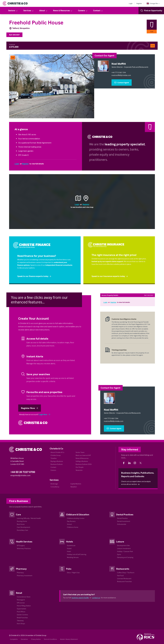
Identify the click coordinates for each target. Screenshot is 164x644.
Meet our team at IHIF (83, 455)
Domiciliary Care (22, 530)
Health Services (24, 541)
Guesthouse (71, 545)
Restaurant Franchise (124, 581)
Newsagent (21, 600)
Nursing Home (22, 521)
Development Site (123, 545)
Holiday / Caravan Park (125, 551)
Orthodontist (122, 524)
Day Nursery (71, 521)
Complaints (14, 639)
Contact (98, 11)
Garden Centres (22, 615)
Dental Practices (125, 514)
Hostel (69, 548)
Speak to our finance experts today (34, 276)
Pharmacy (21, 569)
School (69, 524)
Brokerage (54, 484)
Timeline (54, 458)
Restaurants (123, 569)
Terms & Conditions (50, 639)
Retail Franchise (22, 618)
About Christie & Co (57, 452)
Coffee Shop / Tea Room (126, 573)
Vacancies (79, 470)
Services (29, 11)
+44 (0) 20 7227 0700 (23, 472)
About (43, 11)
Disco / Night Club (73, 573)
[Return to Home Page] (15, 3)
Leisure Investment (124, 548)
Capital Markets (76, 484)
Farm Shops (21, 623)
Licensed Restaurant (124, 578)
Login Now (45, 414)
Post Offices (21, 612)
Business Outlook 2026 (84, 464)
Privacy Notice (36, 639)
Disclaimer (24, 639)
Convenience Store (24, 597)
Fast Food (120, 575)
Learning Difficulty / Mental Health (29, 518)
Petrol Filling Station (24, 606)
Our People (80, 467)
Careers (83, 11)
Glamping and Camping (125, 557)
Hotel (69, 551)
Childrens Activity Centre (76, 518)
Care (18, 514)
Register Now (30, 408)
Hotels (69, 541)
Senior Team (80, 452)
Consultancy (55, 487)
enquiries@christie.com (20, 475)
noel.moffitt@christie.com (121, 75)
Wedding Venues (73, 557)
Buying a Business (57, 461)
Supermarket (21, 609)
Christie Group (56, 455)
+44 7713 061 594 (119, 72)
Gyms (119, 554)
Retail (19, 593)
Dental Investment (124, 521)
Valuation (74, 487)
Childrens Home (73, 527)
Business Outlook (57, 464)
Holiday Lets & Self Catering (77, 554)
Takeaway (20, 621)
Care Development (23, 527)
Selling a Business (82, 461)
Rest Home (21, 524)
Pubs (69, 569)
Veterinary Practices (24, 548)
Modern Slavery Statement (69, 639)
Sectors (13, 11)
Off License (21, 603)
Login (131, 3)
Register (139, 3)
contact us (96, 598)
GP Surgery (21, 545)
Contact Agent (122, 83)
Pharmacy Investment (25, 575)
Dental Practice (122, 518)
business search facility (80, 598)
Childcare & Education (78, 514)
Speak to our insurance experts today (110, 276)
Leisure (120, 541)
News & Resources (63, 11)
